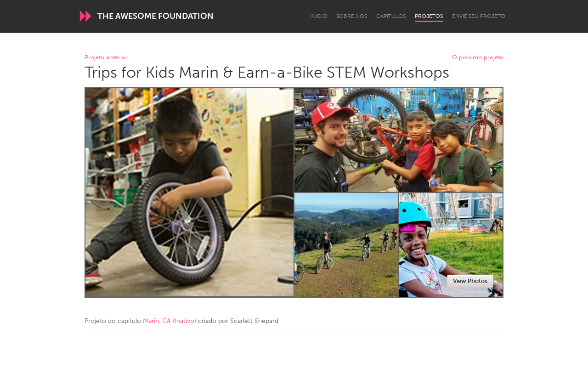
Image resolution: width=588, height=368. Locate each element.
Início (319, 16)
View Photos (470, 281)
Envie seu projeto (479, 16)
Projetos (429, 16)
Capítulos (391, 16)
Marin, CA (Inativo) (170, 321)
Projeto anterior (106, 58)
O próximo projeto (478, 58)
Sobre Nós (352, 16)
